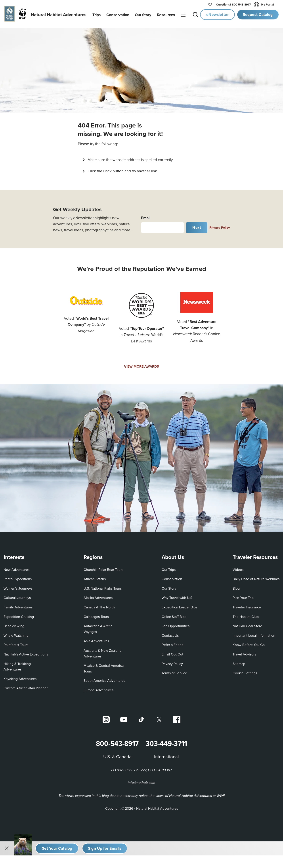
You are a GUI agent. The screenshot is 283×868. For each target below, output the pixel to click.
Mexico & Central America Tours (104, 667)
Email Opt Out (172, 652)
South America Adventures (104, 679)
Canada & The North (99, 605)
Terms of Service (174, 671)
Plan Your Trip (243, 596)
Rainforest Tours (16, 643)
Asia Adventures (96, 639)
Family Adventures (18, 605)
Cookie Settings (245, 671)
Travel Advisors (244, 652)
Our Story (169, 587)
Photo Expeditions (18, 577)
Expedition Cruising (19, 615)
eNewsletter (218, 14)
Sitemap (239, 662)
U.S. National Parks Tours (103, 587)
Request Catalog (258, 14)
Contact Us (170, 634)
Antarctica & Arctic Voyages (98, 627)
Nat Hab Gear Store (247, 624)
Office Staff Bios (174, 615)
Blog (236, 587)
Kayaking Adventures (20, 677)
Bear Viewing (14, 624)
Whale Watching (16, 634)
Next (197, 226)
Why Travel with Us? (177, 596)
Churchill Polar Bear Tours (103, 568)
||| (183, 15)
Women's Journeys (18, 587)
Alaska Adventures (98, 596)
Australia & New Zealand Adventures (102, 651)
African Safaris (95, 577)
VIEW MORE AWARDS (141, 365)
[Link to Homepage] (45, 15)
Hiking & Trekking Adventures (17, 665)
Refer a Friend (173, 643)
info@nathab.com (141, 781)
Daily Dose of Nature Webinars (256, 577)
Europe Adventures (98, 688)
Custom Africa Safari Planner (26, 686)
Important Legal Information (254, 634)
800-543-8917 (233, 5)
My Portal (264, 5)
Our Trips (169, 568)
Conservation (172, 577)
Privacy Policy (220, 226)
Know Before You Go (249, 643)
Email (146, 216)
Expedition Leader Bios (179, 605)
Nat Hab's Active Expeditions (26, 652)
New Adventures (16, 568)
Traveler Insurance (247, 605)
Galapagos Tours (96, 615)
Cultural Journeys (17, 596)
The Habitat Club (246, 615)
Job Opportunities (176, 624)
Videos (238, 568)
